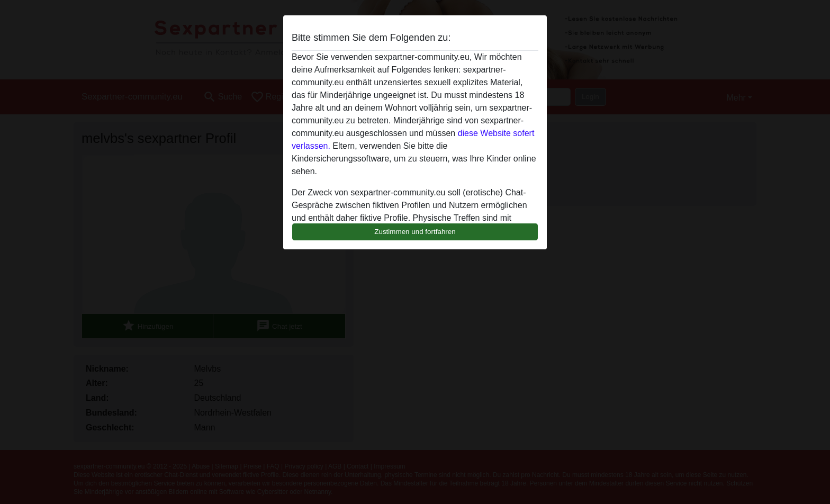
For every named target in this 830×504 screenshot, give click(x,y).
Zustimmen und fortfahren (415, 232)
